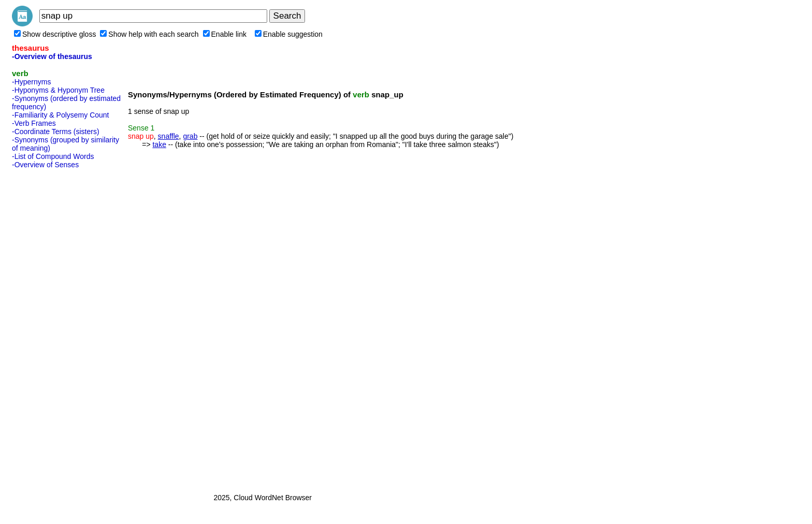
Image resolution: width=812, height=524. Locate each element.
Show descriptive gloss (55, 34)
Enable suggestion (289, 34)
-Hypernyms (31, 82)
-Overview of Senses (45, 165)
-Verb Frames (34, 123)
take (159, 144)
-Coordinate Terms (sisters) (56, 132)
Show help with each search (149, 34)
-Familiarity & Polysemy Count (61, 115)
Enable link (225, 34)
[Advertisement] (53, 328)
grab (190, 136)
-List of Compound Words (53, 156)
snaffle (169, 136)
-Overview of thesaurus (52, 56)
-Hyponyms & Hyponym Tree (58, 90)
